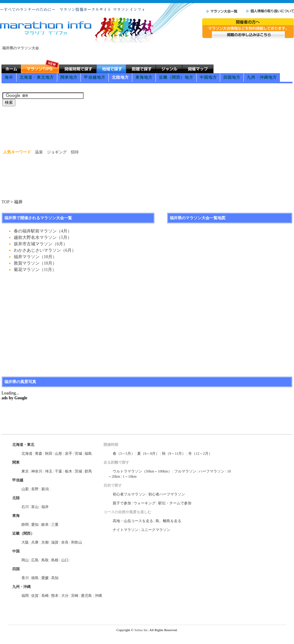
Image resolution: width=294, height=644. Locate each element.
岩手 (69, 454)
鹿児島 (86, 596)
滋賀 (55, 542)
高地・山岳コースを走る (133, 521)
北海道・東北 (23, 445)
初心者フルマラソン (129, 494)
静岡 (25, 525)
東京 (25, 471)
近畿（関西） (23, 533)
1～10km (130, 476)
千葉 (58, 471)
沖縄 (98, 596)
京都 (45, 542)
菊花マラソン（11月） (35, 270)
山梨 (25, 489)
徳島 (35, 578)
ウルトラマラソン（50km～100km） (142, 471)
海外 (9, 77)
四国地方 (232, 77)
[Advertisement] (113, 87)
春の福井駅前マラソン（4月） (43, 231)
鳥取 (45, 560)
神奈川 (37, 471)
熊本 (55, 596)
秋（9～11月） (174, 454)
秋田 (49, 454)
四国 (16, 569)
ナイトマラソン (126, 530)
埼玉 (49, 471)
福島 (88, 454)
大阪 (25, 542)
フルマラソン (185, 471)
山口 (65, 560)
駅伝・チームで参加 (175, 503)
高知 (55, 578)
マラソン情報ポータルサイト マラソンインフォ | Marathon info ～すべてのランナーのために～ (46, 28)
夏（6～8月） (148, 454)
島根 (55, 560)
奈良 (65, 542)
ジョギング (57, 152)
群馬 (88, 471)
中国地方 (208, 77)
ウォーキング (145, 503)
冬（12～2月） (200, 454)
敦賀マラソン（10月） (35, 263)
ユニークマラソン (156, 530)
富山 (35, 507)
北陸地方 (120, 77)
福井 (45, 507)
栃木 (69, 471)
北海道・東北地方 (37, 77)
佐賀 (35, 596)
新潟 (45, 489)
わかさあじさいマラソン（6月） (45, 250)
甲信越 (18, 480)
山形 (58, 454)
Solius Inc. (142, 630)
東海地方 (144, 77)
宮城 (78, 454)
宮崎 (75, 596)
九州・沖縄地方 (262, 77)
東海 (16, 516)
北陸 (16, 498)
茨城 (78, 471)
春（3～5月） (124, 454)
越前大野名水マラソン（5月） (43, 237)
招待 (75, 152)
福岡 (25, 596)
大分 (65, 596)
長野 (35, 489)
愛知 (35, 525)
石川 (25, 507)
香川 (25, 578)
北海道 (27, 454)
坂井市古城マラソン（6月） (41, 244)
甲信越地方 (95, 77)
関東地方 (69, 77)
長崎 (45, 596)
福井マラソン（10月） (35, 257)
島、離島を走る (168, 521)
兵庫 (35, 542)
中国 (16, 551)
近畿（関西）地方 (176, 77)
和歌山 (77, 542)
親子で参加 (122, 503)
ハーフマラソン (212, 471)
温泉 (39, 152)
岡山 (25, 560)
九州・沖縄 (21, 587)
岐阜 (45, 525)
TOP (6, 202)
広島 (35, 560)
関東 (16, 462)
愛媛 (45, 578)
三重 (55, 525)
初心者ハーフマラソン (167, 494)
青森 (39, 454)
